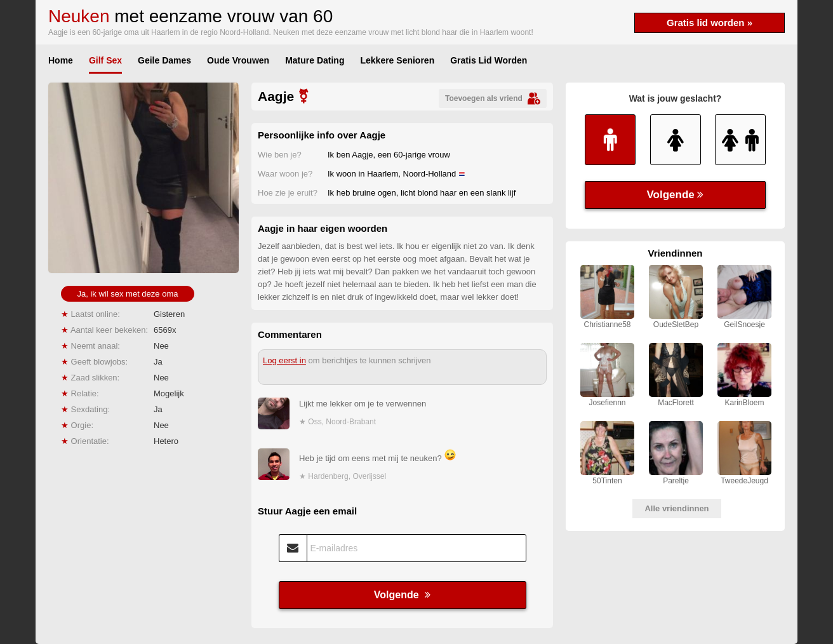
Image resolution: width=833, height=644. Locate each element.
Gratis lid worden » (710, 23)
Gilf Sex (105, 60)
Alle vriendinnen (676, 508)
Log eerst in (284, 360)
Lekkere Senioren (397, 60)
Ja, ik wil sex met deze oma (128, 294)
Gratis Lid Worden (489, 60)
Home (61, 60)
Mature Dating (315, 60)
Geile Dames (164, 60)
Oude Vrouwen (238, 60)
